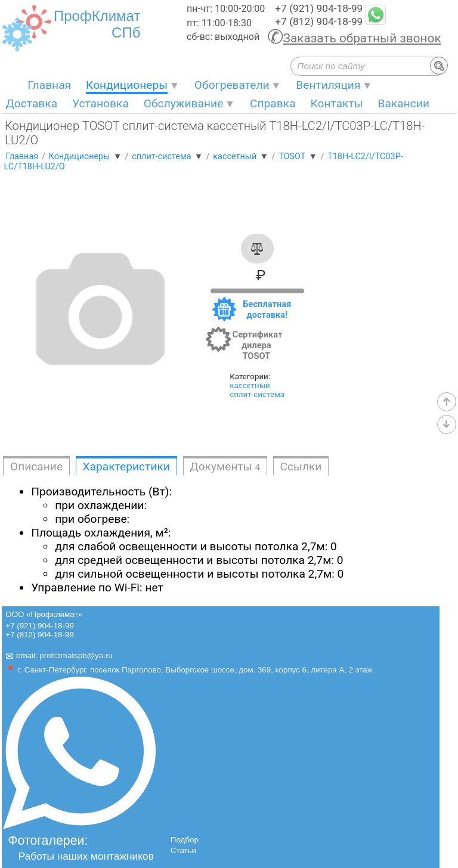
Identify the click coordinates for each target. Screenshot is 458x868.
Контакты (337, 103)
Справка (273, 103)
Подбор (185, 840)
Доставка (31, 103)
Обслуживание (184, 103)
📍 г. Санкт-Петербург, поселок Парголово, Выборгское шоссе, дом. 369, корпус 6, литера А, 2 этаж (189, 670)
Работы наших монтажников (86, 856)
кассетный (250, 385)
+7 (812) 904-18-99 (319, 21)
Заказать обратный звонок (362, 38)
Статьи (183, 850)
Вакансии (404, 103)
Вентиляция (328, 85)
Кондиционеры (127, 85)
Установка (100, 103)
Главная (49, 85)
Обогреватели (232, 85)
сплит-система (257, 394)
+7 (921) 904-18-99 (319, 8)
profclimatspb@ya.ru (76, 656)
